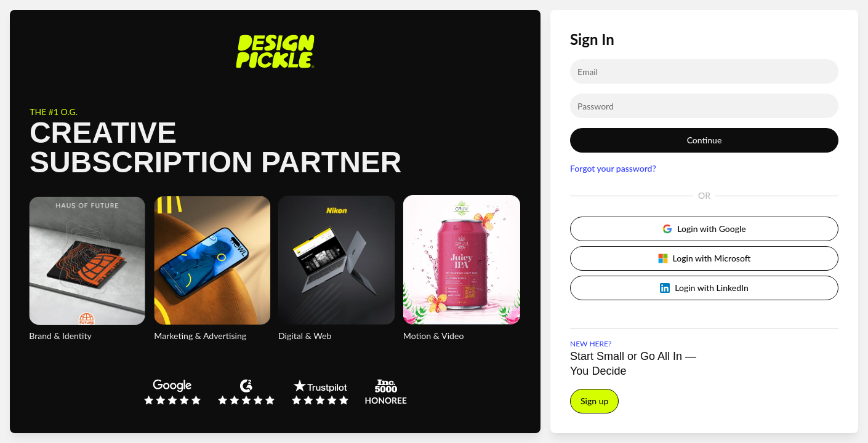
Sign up (594, 401)
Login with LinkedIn (704, 288)
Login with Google (704, 229)
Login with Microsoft (705, 258)
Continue (705, 140)
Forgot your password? (613, 168)
